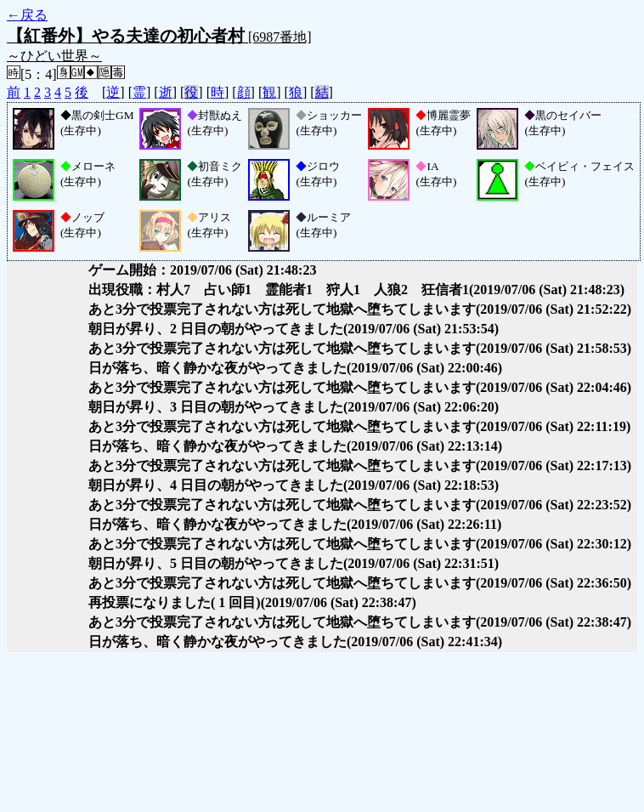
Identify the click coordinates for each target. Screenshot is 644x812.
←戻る (27, 15)
